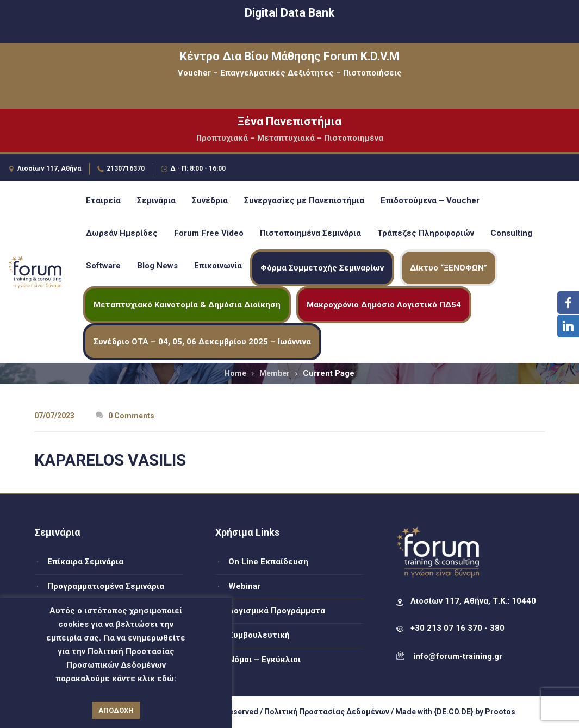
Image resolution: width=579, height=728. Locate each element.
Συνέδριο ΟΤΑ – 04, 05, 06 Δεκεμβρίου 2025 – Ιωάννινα (202, 342)
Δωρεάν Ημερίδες (122, 233)
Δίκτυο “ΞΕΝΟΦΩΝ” (449, 268)
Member (275, 373)
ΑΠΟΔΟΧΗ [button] (116, 710)
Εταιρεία (103, 200)
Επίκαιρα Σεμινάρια (85, 562)
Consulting (511, 233)
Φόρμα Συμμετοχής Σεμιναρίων (322, 268)
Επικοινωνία (218, 266)
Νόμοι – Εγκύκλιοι (264, 660)
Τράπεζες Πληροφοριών (426, 233)
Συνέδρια (210, 200)
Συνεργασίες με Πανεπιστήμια (304, 200)
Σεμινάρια (156, 200)
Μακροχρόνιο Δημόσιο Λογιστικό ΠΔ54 (384, 305)
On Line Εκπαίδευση (268, 562)
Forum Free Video (209, 233)
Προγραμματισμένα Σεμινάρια (106, 586)
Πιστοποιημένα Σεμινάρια (310, 233)
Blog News (157, 266)
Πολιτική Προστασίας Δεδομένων (327, 712)
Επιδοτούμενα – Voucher (430, 200)
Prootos (500, 712)
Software (103, 266)
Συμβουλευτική (259, 635)
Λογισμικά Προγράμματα (277, 611)
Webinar (244, 586)
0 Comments (125, 416)
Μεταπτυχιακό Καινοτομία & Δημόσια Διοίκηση (187, 305)
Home (235, 373)
